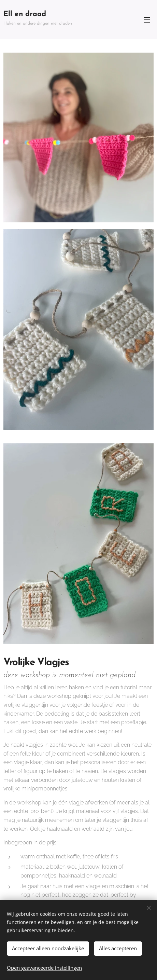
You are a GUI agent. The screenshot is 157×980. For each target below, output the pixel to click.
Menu (147, 20)
